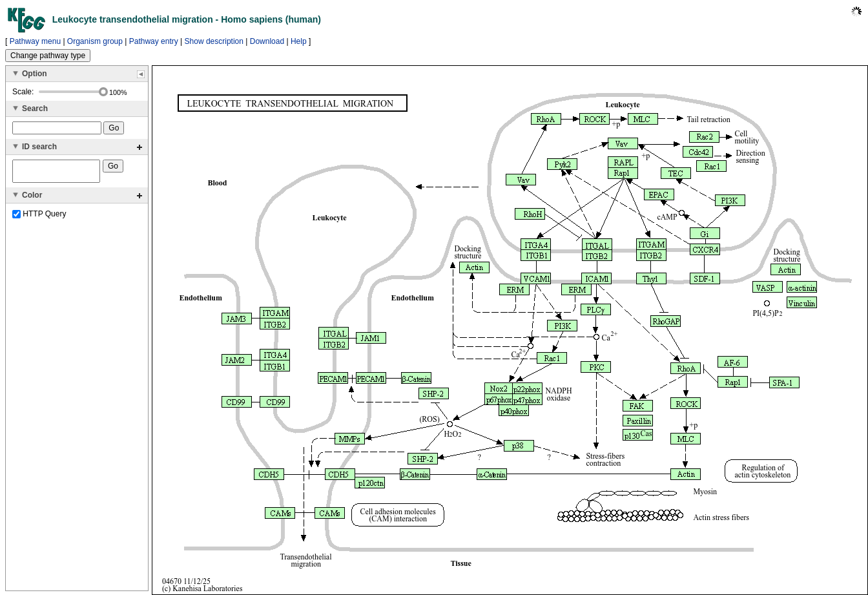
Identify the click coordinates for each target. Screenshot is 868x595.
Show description (214, 41)
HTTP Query (39, 218)
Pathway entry (154, 41)
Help (299, 41)
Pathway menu (35, 41)
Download (267, 41)
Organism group (95, 41)
